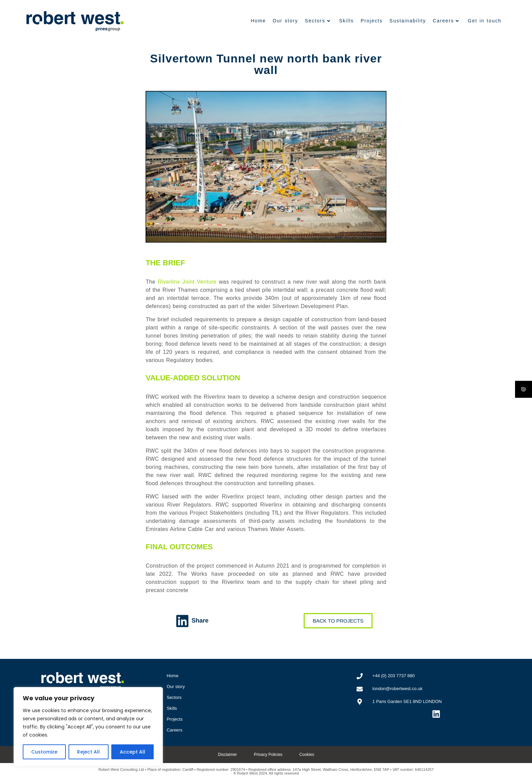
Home (258, 21)
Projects (372, 21)
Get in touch (485, 21)
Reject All (88, 752)
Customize (44, 752)
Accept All (132, 752)
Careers (446, 21)
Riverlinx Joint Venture (187, 282)
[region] (88, 727)
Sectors (318, 21)
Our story (286, 21)
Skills (346, 21)
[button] (194, 621)
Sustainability (408, 21)
